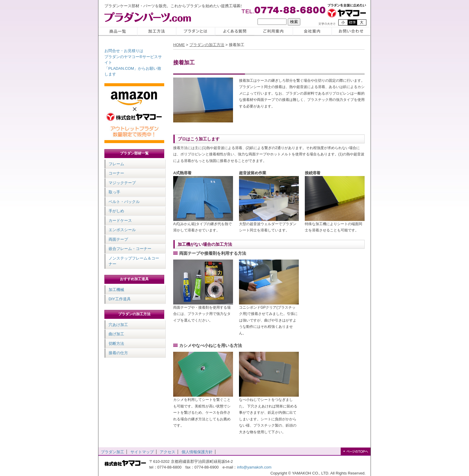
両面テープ (118, 239)
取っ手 (114, 192)
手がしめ (116, 211)
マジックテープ (122, 183)
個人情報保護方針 (197, 452)
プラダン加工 (112, 452)
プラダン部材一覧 (134, 153)
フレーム (116, 164)
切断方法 (116, 344)
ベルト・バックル (124, 202)
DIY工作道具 (120, 299)
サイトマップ (142, 452)
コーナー (116, 173)
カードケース (120, 220)
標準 (352, 22)
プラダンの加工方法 (134, 314)
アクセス (167, 452)
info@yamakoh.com (254, 467)
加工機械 (116, 290)
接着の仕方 (118, 353)
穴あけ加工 (118, 325)
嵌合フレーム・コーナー (130, 249)
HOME (179, 45)
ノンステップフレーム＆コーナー (134, 261)
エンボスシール (122, 230)
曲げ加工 (116, 334)
